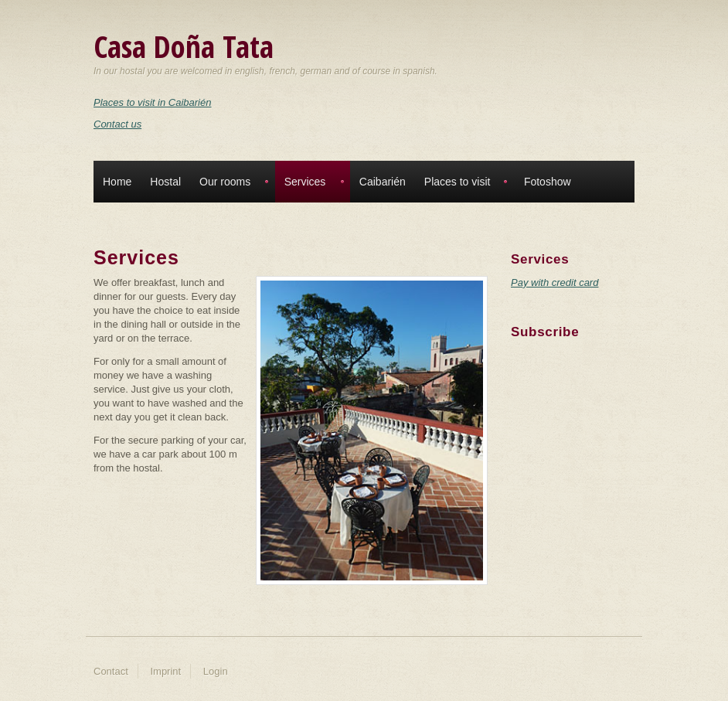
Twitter (526, 365)
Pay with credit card (555, 282)
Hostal (165, 182)
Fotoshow (548, 182)
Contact (111, 671)
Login (216, 671)
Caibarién (383, 182)
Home (117, 182)
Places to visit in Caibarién (152, 102)
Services (305, 182)
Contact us (117, 124)
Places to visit (458, 182)
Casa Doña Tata (184, 46)
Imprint (165, 671)
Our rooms (225, 182)
